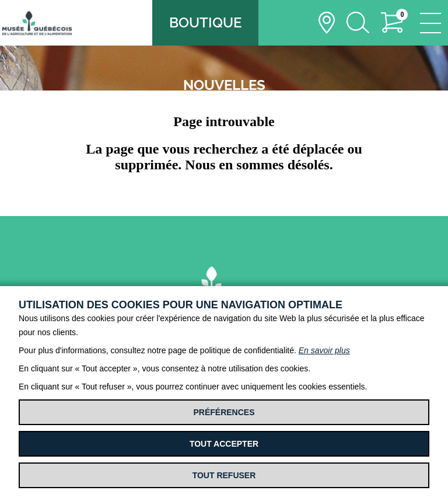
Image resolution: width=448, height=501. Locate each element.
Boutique (205, 22)
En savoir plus (324, 350)
